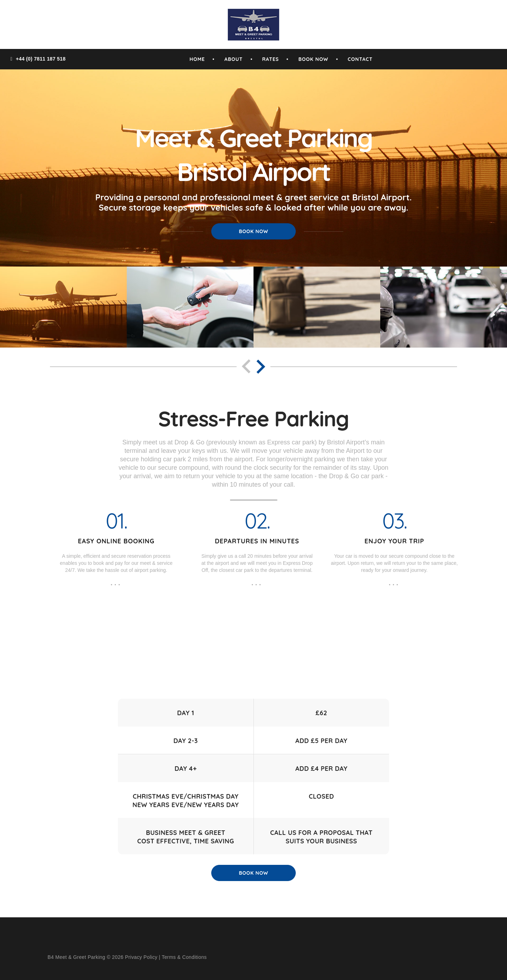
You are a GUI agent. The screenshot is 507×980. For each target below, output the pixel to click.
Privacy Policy (141, 957)
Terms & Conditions (184, 957)
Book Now (253, 231)
